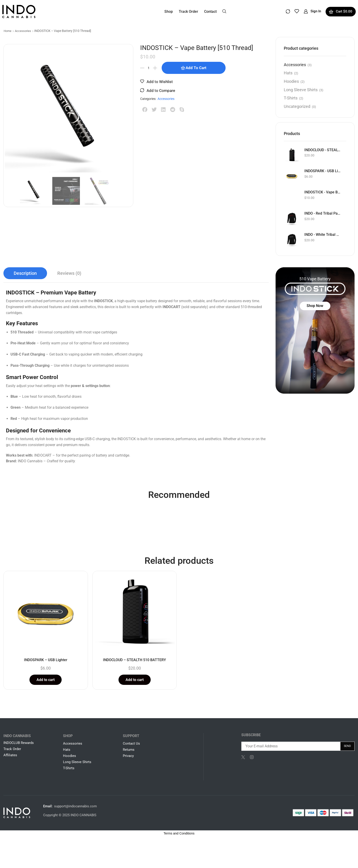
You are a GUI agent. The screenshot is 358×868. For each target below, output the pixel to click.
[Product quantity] (149, 68)
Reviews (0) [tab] (69, 273)
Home (8, 31)
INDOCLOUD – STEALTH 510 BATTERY (134, 660)
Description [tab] (25, 273)
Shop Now (315, 306)
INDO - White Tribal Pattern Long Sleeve (322, 235)
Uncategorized (297, 106)
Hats (288, 73)
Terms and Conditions (179, 833)
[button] (224, 11)
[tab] (25, 273)
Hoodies (291, 81)
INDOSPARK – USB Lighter (46, 660)
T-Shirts (291, 98)
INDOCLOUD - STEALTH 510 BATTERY (322, 150)
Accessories (23, 31)
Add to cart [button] (46, 680)
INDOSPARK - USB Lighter (322, 171)
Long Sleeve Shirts (301, 90)
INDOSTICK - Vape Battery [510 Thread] (322, 192)
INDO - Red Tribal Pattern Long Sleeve (322, 213)
